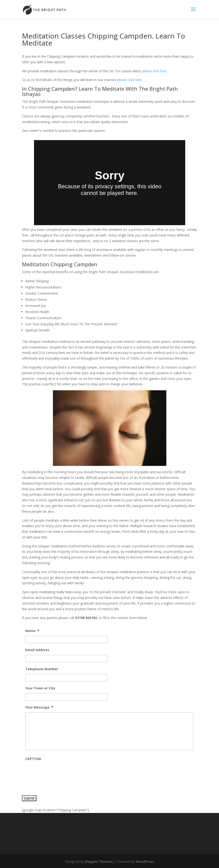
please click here (155, 71)
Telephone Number (42, 669)
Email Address (37, 650)
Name (32, 631)
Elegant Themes (99, 862)
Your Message (39, 707)
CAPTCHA (33, 759)
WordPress (145, 862)
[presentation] (61, 773)
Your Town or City (40, 688)
